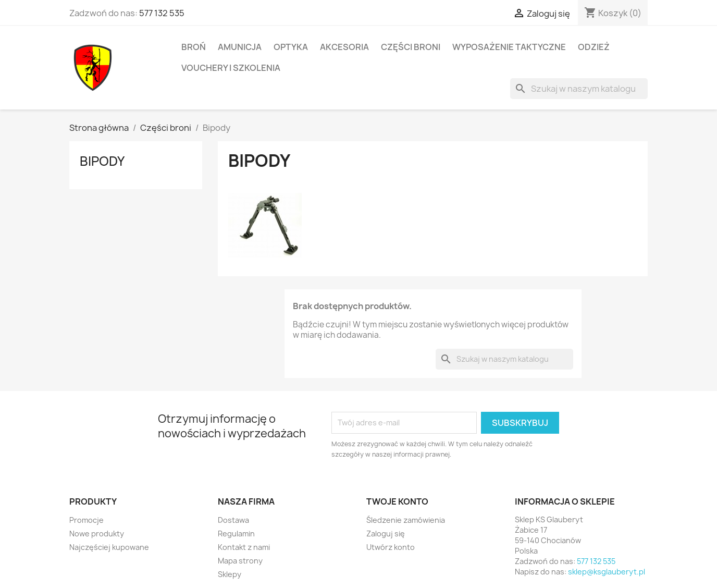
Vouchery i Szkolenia (231, 68)
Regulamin (236, 534)
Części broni (411, 47)
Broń (194, 47)
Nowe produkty (97, 534)
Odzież (594, 47)
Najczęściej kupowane (109, 547)
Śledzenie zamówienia (406, 520)
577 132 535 (162, 13)
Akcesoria (344, 47)
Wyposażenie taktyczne (509, 47)
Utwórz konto (391, 547)
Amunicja (240, 47)
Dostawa (233, 520)
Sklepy (230, 574)
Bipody (102, 161)
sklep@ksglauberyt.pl (607, 572)
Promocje (86, 520)
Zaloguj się (386, 534)
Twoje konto (397, 501)
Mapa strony (240, 561)
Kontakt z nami (244, 547)
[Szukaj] (579, 89)
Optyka (291, 47)
